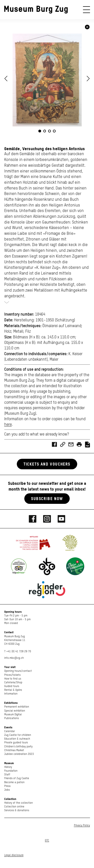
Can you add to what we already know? (37, 435)
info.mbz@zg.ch (14, 658)
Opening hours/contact (18, 671)
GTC (47, 840)
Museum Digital (13, 714)
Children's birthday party (18, 746)
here (8, 425)
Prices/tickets (12, 675)
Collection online (14, 807)
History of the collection (19, 803)
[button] (88, 79)
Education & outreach (17, 739)
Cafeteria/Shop (13, 682)
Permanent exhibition (17, 707)
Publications (12, 718)
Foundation (11, 771)
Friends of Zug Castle (17, 778)
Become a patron (14, 782)
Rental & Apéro (13, 690)
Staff (7, 775)
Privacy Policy (82, 825)
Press (7, 786)
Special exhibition (15, 711)
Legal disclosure (14, 855)
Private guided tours (16, 742)
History (8, 767)
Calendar (10, 731)
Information (11, 694)
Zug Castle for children (18, 735)
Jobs (7, 790)
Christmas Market (14, 750)
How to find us (13, 679)
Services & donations (17, 810)
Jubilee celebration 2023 (19, 754)
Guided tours (12, 686)
